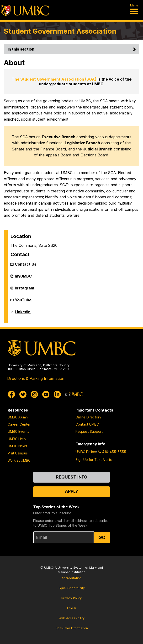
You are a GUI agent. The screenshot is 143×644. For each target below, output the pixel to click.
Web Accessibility (72, 618)
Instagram (24, 290)
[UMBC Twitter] (23, 394)
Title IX (71, 608)
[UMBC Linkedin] (57, 394)
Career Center (19, 424)
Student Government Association (60, 31)
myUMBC (23, 278)
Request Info (72, 477)
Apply (72, 491)
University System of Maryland (80, 568)
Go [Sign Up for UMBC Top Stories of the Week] (102, 537)
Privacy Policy (71, 598)
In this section (72, 49)
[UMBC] (25, 10)
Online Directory (88, 417)
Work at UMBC (19, 460)
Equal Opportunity (72, 588)
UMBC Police (86, 452)
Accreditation (71, 578)
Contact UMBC (87, 424)
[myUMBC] (74, 394)
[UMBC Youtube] (46, 394)
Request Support (89, 431)
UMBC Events (18, 431)
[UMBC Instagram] (34, 394)
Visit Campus (18, 453)
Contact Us (26, 264)
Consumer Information (72, 628)
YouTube (23, 302)
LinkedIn (23, 314)
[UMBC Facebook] (11, 394)
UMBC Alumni (18, 417)
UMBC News (17, 446)
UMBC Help (17, 439)
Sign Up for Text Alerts (94, 460)
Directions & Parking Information (36, 378)
